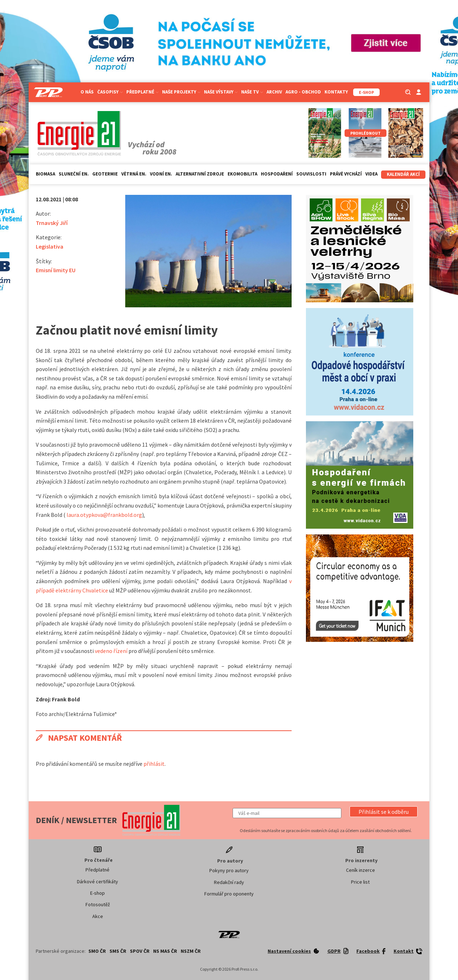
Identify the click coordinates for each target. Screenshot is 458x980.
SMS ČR (118, 951)
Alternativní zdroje (200, 174)
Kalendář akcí (403, 174)
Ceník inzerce (360, 870)
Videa (371, 174)
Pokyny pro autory (229, 870)
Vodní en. (161, 174)
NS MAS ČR (165, 951)
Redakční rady (229, 882)
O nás (87, 92)
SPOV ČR (140, 951)
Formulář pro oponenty (229, 894)
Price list (360, 882)
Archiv (274, 92)
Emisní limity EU (56, 270)
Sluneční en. (74, 174)
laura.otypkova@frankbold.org (104, 515)
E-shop (98, 893)
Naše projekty (181, 92)
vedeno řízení (111, 651)
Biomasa (45, 174)
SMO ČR (97, 951)
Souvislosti (311, 174)
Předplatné (142, 92)
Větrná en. (134, 174)
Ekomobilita (242, 174)
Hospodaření (277, 174)
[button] (384, 812)
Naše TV (252, 92)
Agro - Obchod (303, 92)
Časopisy (110, 92)
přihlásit (154, 764)
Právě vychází (346, 174)
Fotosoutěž (98, 904)
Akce (98, 916)
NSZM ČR (191, 951)
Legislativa (50, 246)
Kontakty (336, 92)
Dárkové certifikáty (98, 881)
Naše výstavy (221, 92)
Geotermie (105, 174)
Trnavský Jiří (52, 223)
